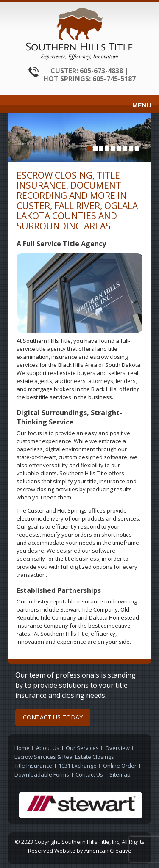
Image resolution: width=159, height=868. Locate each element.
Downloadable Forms (42, 774)
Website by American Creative (93, 851)
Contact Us (89, 774)
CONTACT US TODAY (53, 717)
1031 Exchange (78, 766)
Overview (117, 748)
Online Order (120, 766)
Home (22, 748)
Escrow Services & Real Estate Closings (64, 757)
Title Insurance (33, 766)
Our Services (82, 748)
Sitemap (120, 774)
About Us (48, 748)
